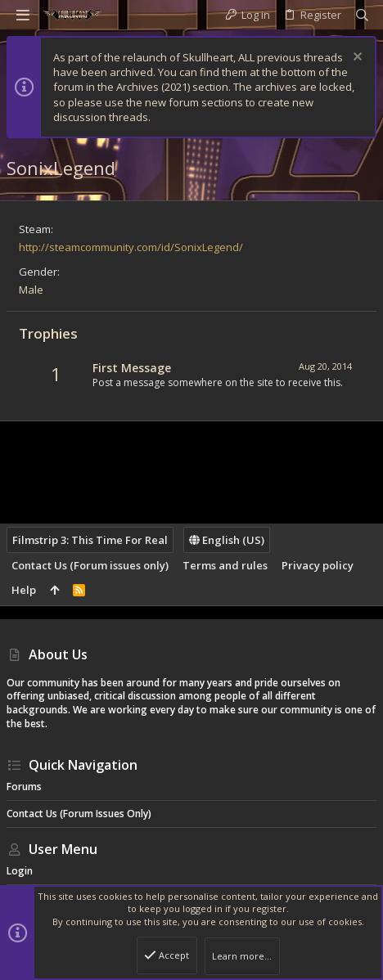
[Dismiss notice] (356, 58)
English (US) (227, 540)
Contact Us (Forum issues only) (90, 565)
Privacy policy (318, 565)
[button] (23, 15)
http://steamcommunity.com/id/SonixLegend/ (131, 247)
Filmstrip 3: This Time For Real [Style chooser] (90, 540)
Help (24, 590)
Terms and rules (225, 565)
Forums (24, 787)
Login (20, 871)
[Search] (362, 15)
